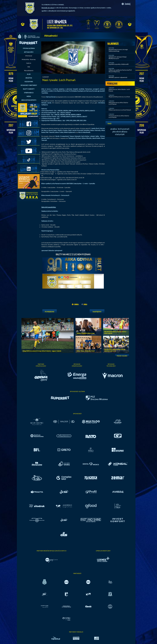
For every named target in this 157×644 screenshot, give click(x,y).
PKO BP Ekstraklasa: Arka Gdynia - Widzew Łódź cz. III (115, 350)
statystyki (120, 134)
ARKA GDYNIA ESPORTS (29, 100)
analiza (114, 129)
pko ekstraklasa (120, 131)
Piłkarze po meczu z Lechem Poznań (120, 110)
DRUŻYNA (29, 78)
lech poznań (124, 129)
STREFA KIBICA (29, 93)
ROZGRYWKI (29, 82)
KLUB (29, 74)
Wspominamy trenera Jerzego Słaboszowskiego (118, 50)
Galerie (29, 63)
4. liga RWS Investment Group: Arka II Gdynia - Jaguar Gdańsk (42, 351)
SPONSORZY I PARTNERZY (29, 85)
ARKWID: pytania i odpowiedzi (118, 77)
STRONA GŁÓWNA (29, 48)
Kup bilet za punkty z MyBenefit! (119, 64)
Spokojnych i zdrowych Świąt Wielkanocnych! (118, 58)
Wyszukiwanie (29, 70)
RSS (29, 67)
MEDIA (29, 96)
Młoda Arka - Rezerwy (29, 59)
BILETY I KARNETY (29, 89)
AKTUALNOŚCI (29, 52)
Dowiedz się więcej (48, 8)
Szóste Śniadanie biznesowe (86, 333)
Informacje (29, 56)
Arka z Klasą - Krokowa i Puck (86, 351)
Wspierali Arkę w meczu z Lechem (119, 97)
